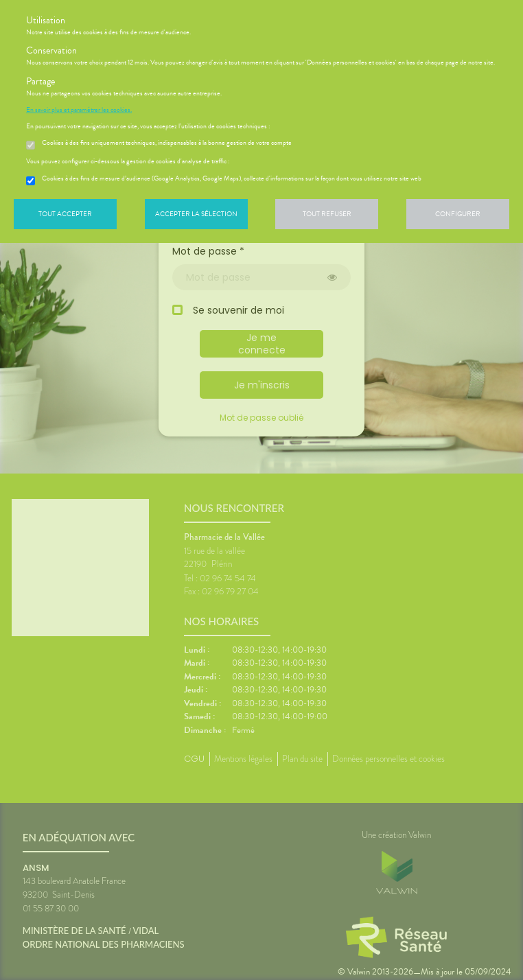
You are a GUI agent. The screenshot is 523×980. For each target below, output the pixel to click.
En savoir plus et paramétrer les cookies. (79, 110)
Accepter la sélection (196, 214)
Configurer (458, 214)
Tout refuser (327, 214)
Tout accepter (65, 214)
